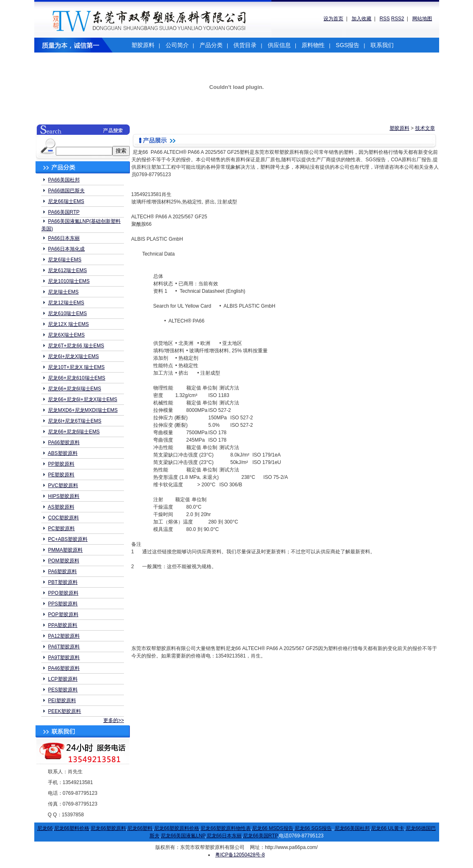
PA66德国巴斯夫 (66, 191)
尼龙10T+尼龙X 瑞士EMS (76, 367)
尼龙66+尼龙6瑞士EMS (74, 432)
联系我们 (382, 45)
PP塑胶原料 (61, 464)
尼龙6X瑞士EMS (66, 335)
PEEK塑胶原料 (64, 711)
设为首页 (333, 19)
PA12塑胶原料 (64, 636)
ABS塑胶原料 (63, 453)
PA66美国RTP (64, 212)
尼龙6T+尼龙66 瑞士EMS (76, 346)
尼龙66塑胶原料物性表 (225, 828)
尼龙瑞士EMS (63, 292)
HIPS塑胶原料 (64, 496)
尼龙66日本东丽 (224, 836)
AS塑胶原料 (61, 507)
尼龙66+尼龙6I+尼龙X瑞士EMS (82, 399)
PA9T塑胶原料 (64, 658)
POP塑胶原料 (63, 615)
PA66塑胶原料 (64, 442)
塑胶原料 (143, 45)
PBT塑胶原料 (63, 582)
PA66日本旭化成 (66, 249)
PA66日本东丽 (64, 238)
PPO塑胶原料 (63, 593)
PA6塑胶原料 (62, 571)
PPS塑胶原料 (63, 604)
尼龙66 (45, 828)
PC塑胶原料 (61, 528)
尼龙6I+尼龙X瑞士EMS (73, 356)
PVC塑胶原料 (63, 485)
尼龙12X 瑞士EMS (68, 324)
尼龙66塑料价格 (72, 828)
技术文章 (425, 128)
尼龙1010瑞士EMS (69, 281)
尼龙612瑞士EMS (67, 270)
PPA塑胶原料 (63, 625)
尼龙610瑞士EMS (67, 313)
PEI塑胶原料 (62, 701)
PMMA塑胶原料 (65, 550)
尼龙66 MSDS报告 (272, 828)
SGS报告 (348, 45)
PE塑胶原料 (61, 475)
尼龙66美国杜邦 (352, 828)
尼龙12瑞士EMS (66, 303)
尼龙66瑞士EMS (66, 201)
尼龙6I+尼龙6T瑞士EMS (75, 421)
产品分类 (211, 45)
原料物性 (313, 45)
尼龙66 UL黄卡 (387, 828)
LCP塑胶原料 (63, 679)
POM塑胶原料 (63, 561)
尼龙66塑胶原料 (108, 828)
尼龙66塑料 (140, 828)
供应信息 (279, 45)
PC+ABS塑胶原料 (68, 539)
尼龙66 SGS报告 (313, 828)
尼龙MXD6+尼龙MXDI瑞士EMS (83, 410)
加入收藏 (361, 19)
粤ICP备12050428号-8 (240, 855)
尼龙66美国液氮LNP (183, 836)
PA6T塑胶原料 (64, 647)
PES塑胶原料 (63, 690)
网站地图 (422, 19)
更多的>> (114, 720)
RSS (385, 19)
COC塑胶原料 (63, 518)
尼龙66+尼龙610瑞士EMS (76, 378)
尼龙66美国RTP (260, 836)
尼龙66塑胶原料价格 (177, 828)
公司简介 (177, 45)
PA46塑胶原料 (64, 668)
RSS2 (398, 19)
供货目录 (245, 45)
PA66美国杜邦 (64, 180)
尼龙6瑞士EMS (65, 260)
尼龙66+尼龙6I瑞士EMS (74, 389)
